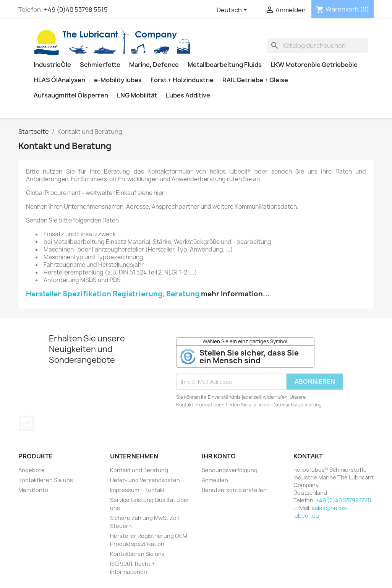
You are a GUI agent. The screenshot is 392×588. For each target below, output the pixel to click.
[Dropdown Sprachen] (233, 10)
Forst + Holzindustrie (182, 80)
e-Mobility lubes (118, 80)
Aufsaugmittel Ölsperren (71, 95)
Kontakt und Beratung (139, 470)
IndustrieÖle (52, 65)
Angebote (32, 470)
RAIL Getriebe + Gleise (255, 80)
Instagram (27, 423)
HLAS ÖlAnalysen (59, 80)
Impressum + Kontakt (138, 490)
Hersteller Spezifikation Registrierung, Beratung (113, 294)
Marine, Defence (154, 65)
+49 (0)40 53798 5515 (76, 10)
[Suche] (317, 45)
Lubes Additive (188, 95)
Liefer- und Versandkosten (145, 480)
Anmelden (215, 480)
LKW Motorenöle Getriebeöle (314, 65)
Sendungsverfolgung (230, 470)
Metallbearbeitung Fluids (225, 65)
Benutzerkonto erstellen (234, 490)
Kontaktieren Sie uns (46, 480)
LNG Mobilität (137, 95)
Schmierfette (100, 65)
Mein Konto (33, 490)
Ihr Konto (219, 456)
